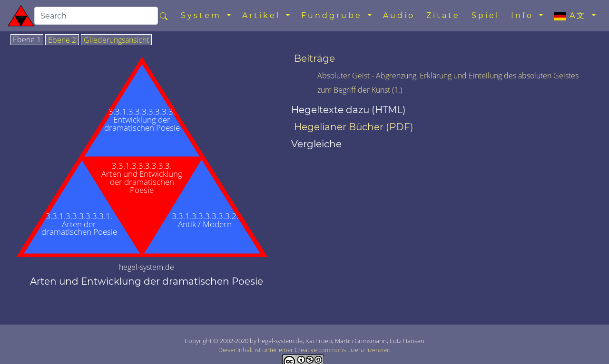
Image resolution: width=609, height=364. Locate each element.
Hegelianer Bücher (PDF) (354, 127)
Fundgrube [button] (334, 15)
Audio (399, 15)
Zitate (443, 15)
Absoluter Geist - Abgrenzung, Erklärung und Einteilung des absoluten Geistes (448, 76)
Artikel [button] (263, 15)
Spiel (486, 15)
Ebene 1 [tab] (27, 40)
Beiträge (314, 58)
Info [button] (524, 15)
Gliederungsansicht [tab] (116, 40)
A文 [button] (572, 16)
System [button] (203, 15)
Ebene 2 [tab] (62, 40)
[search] (96, 16)
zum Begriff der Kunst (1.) (360, 90)
